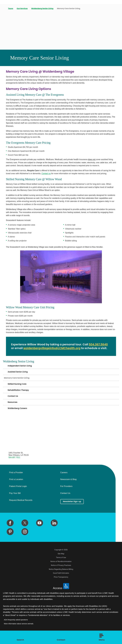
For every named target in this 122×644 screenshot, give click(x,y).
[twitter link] (25, 530)
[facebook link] (10, 530)
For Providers (66, 494)
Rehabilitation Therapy (20, 394)
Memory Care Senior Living (19, 380)
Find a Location (16, 487)
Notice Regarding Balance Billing (61, 577)
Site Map (61, 561)
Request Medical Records (21, 507)
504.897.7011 (14, 465)
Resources (13, 408)
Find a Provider (16, 480)
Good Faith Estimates (61, 580)
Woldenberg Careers (19, 415)
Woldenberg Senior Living (42, 8)
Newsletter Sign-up (74, 509)
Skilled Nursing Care (19, 387)
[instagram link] (25, 539)
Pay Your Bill (15, 501)
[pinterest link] (10, 539)
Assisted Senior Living (19, 373)
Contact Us (14, 401)
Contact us (46, 173)
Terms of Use (61, 565)
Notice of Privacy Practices (61, 573)
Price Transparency (61, 584)
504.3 (93, 344)
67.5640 (102, 344)
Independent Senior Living (22, 366)
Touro (11, 8)
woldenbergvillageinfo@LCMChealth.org (52, 348)
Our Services (22, 8)
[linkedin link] (54, 530)
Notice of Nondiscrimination (61, 569)
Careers (64, 480)
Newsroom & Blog (68, 487)
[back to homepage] (4, 9)
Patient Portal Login (18, 494)
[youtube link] (40, 530)
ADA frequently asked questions (16, 627)
